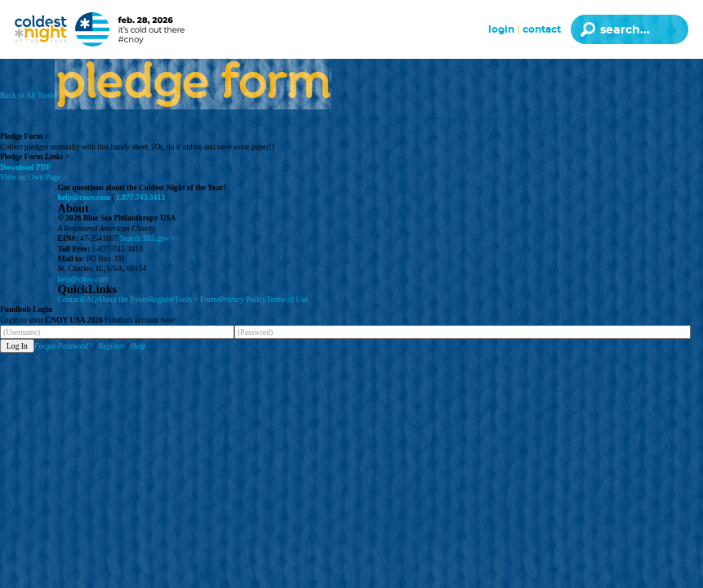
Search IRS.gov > (148, 238)
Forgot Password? (63, 346)
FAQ (89, 299)
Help (138, 346)
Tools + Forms (198, 299)
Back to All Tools (27, 95)
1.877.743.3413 (140, 197)
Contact (542, 29)
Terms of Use (287, 299)
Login (501, 29)
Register (162, 299)
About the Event (123, 299)
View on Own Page (33, 177)
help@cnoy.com (85, 197)
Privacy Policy (243, 299)
